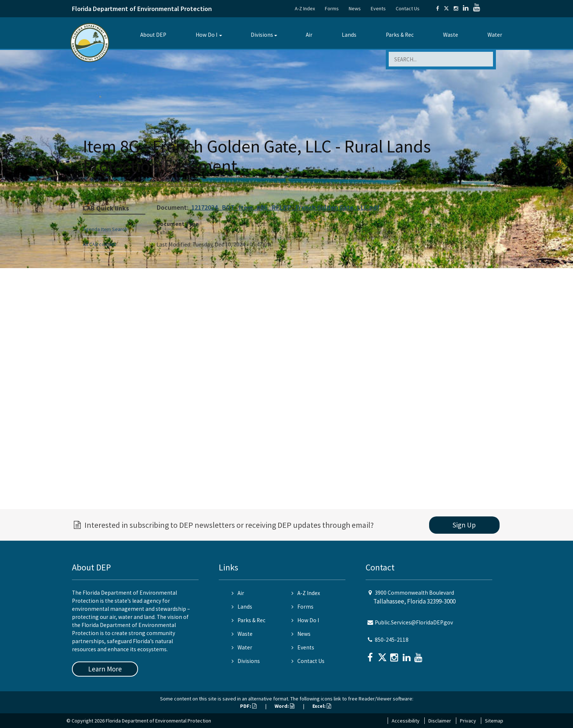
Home (90, 185)
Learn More (105, 669)
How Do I (206, 35)
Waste (451, 35)
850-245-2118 (392, 640)
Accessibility (406, 721)
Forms (332, 8)
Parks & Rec (400, 35)
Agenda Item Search (105, 229)
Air (309, 35)
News (355, 8)
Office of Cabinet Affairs (142, 185)
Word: (284, 706)
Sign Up (464, 525)
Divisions (262, 35)
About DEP (153, 35)
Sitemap (494, 721)
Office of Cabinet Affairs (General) (199, 185)
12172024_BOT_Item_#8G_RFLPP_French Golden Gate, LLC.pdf (285, 207)
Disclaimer (440, 721)
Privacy (468, 721)
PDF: (248, 706)
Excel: (322, 706)
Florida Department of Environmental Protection (142, 9)
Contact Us (408, 8)
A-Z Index (305, 8)
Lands (349, 35)
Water (495, 35)
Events (378, 8)
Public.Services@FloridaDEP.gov (414, 622)
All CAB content (100, 244)
